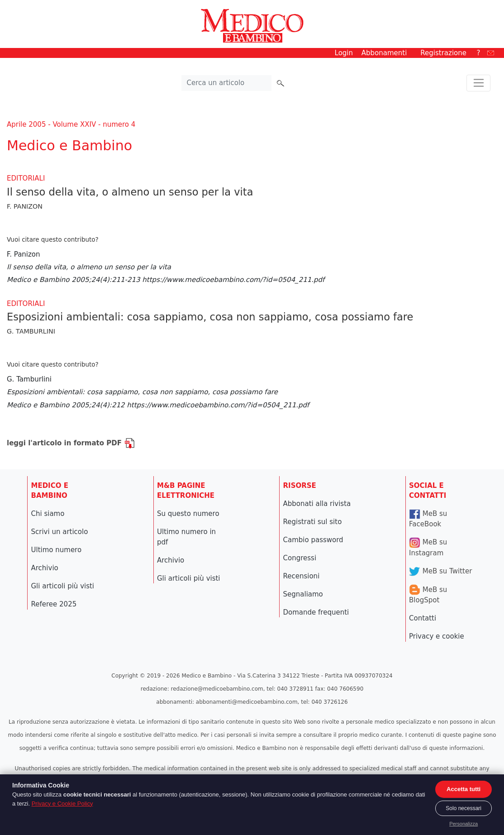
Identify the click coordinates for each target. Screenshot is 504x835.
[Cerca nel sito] (227, 83)
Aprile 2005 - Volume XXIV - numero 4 (71, 124)
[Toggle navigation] (478, 83)
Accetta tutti (464, 789)
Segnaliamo (303, 594)
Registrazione (443, 53)
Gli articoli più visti (63, 586)
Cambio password (313, 540)
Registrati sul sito (313, 522)
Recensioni (302, 576)
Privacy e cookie (437, 636)
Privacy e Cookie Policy (62, 804)
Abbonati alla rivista (317, 504)
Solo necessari (464, 808)
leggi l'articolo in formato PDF (71, 443)
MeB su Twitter (440, 571)
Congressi (300, 558)
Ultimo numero (57, 550)
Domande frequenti (316, 612)
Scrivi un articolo (60, 532)
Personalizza (464, 824)
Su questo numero (188, 514)
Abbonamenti (384, 53)
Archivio (45, 568)
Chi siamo (48, 514)
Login (344, 53)
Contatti (423, 618)
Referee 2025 (54, 604)
